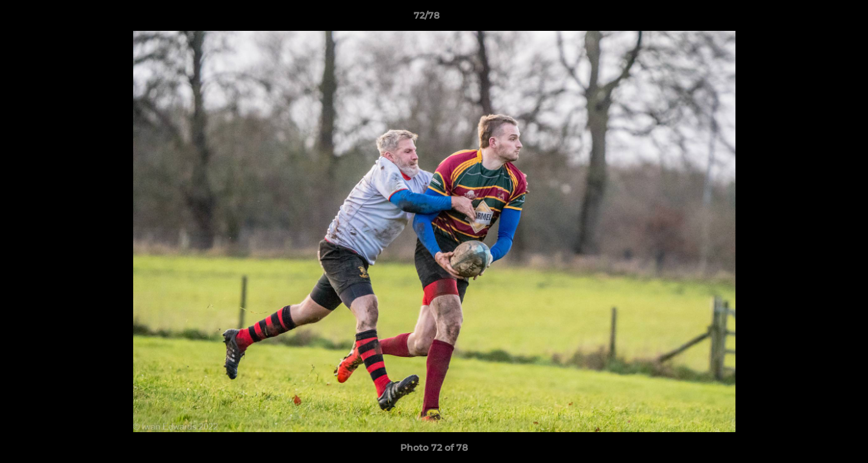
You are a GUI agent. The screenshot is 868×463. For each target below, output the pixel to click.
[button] (814, 19)
